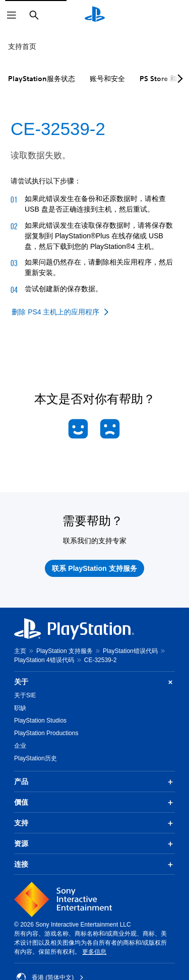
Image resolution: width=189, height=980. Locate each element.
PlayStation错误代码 (130, 651)
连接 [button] (94, 865)
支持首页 (22, 46)
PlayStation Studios (40, 721)
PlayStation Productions (46, 733)
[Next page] (178, 79)
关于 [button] (94, 682)
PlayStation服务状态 (42, 79)
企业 (20, 746)
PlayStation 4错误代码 (44, 660)
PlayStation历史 (36, 758)
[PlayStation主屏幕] (95, 15)
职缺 (20, 708)
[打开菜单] (12, 15)
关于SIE (25, 695)
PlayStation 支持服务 (65, 651)
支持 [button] (94, 823)
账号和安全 (107, 79)
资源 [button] (94, 844)
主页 (20, 651)
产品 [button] (94, 782)
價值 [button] (94, 803)
